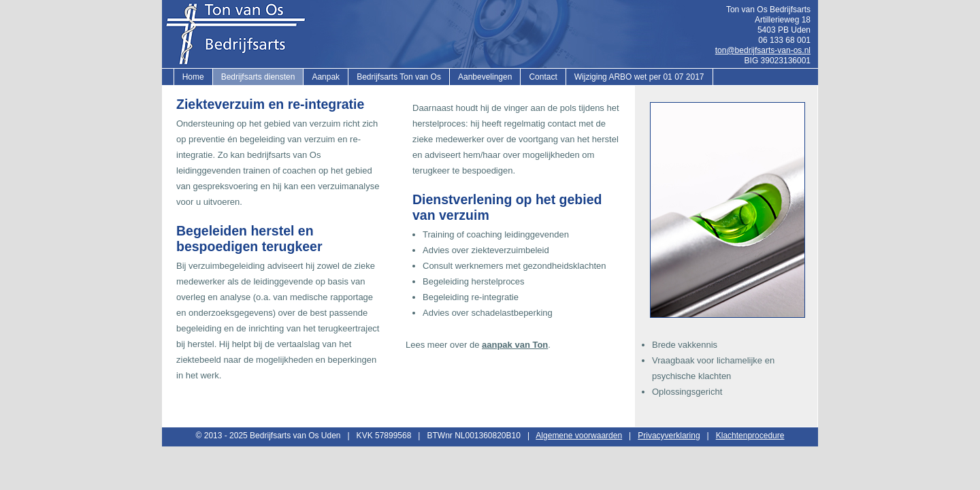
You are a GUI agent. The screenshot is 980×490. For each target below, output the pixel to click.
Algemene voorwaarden (579, 436)
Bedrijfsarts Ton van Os (399, 77)
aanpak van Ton (515, 345)
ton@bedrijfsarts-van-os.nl (763, 50)
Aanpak (326, 77)
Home (193, 77)
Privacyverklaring (669, 436)
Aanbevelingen (485, 77)
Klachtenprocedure (750, 436)
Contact (543, 77)
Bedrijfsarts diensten (258, 77)
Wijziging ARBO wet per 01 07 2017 (639, 77)
